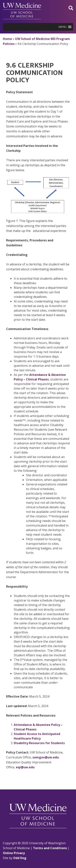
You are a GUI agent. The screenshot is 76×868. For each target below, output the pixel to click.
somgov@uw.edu (46, 757)
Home (7, 39)
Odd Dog (20, 858)
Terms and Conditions (50, 848)
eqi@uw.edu (25, 767)
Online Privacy (14, 853)
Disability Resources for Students (39, 743)
